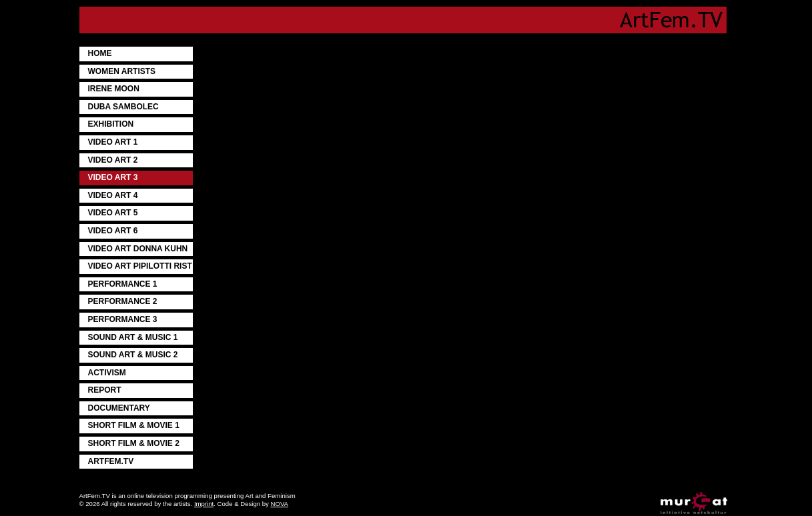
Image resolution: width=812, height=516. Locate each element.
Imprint (204, 504)
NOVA (280, 504)
